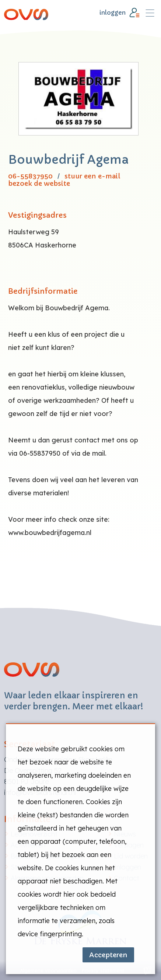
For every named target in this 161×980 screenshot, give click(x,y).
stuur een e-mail (92, 176)
